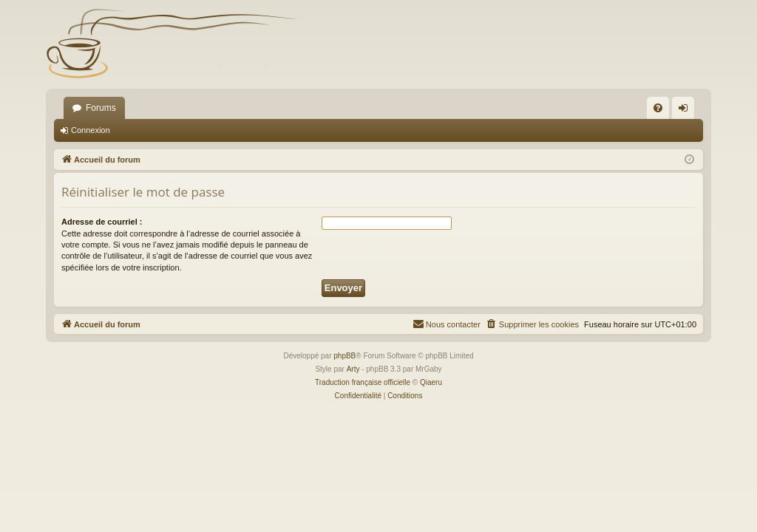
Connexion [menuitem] (686, 111)
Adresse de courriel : (102, 222)
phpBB (344, 356)
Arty (353, 369)
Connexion (91, 130)
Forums (101, 108)
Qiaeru (431, 382)
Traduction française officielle (363, 382)
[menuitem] (658, 108)
